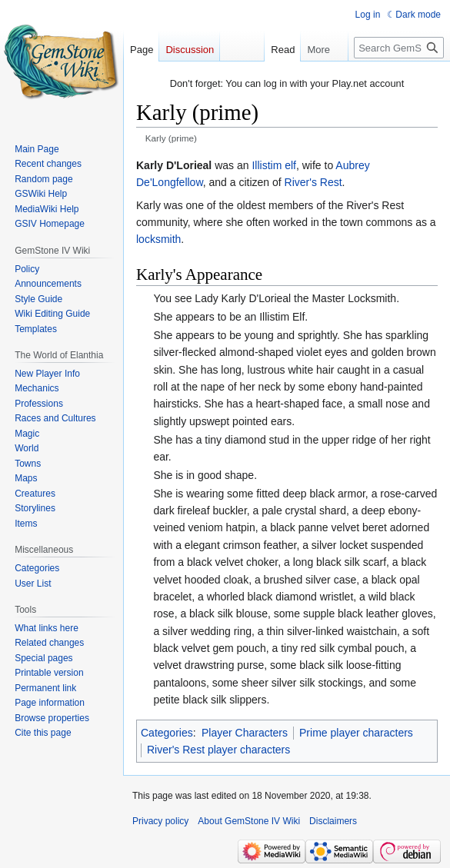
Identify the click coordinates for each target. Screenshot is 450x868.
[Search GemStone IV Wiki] (399, 48)
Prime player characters (356, 733)
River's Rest (313, 182)
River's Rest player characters (218, 750)
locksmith (158, 239)
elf (290, 165)
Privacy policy (160, 821)
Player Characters (245, 733)
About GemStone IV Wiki (249, 821)
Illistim (267, 165)
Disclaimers (333, 821)
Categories (167, 733)
